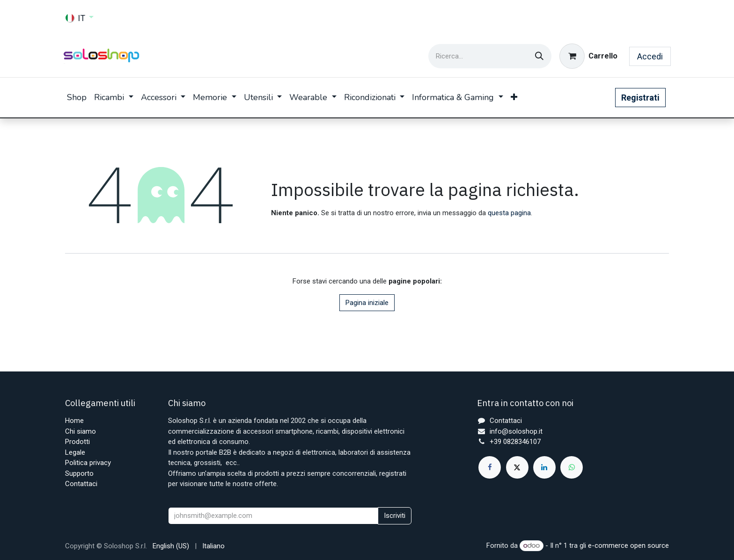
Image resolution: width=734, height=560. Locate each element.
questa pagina (509, 213)
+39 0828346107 (515, 442)
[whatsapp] (572, 467)
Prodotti (77, 442)
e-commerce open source (628, 545)
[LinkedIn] (544, 467)
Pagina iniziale (367, 303)
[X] (517, 467)
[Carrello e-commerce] (588, 56)
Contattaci (81, 484)
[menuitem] (77, 98)
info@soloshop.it (516, 431)
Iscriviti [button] (395, 516)
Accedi (650, 56)
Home (74, 421)
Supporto (79, 473)
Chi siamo (81, 431)
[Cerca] (539, 56)
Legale (75, 452)
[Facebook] (490, 467)
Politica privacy (88, 463)
